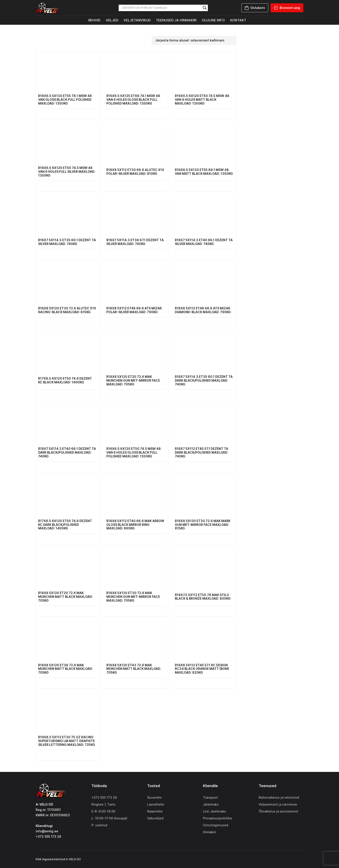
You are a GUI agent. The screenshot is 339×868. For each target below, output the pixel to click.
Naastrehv (155, 811)
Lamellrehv (156, 804)
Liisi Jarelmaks (214, 811)
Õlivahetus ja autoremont (278, 811)
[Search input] (161, 8)
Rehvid (94, 20)
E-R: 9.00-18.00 (103, 811)
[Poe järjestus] (194, 40)
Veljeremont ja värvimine (278, 804)
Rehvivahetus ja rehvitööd (279, 797)
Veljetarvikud (137, 20)
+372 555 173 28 (104, 797)
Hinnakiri (210, 832)
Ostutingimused (216, 825)
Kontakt (238, 20)
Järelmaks (211, 804)
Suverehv (154, 797)
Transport (210, 797)
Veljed (112, 20)
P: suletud (99, 825)
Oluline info (213, 20)
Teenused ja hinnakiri (176, 20)
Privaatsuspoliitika (217, 818)
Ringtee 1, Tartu (103, 804)
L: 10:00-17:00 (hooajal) (109, 818)
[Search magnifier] (205, 8)
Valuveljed (155, 818)
